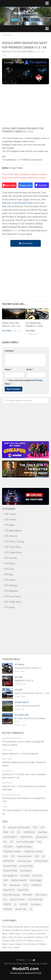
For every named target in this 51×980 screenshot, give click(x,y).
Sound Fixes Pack (17, 900)
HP (43, 856)
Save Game (37, 930)
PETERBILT (36, 885)
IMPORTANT (9, 861)
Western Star (21, 909)
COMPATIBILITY (10, 837)
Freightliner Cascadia (12, 851)
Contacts (44, 964)
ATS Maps (10, 525)
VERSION (24, 904)
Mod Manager (36, 880)
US (15, 904)
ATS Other (7, 35)
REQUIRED (28, 895)
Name (8, 369)
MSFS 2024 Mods (11, 947)
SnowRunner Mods (33, 937)
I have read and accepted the (24, 382)
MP (5, 885)
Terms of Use (10, 964)
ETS (12, 842)
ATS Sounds (11, 558)
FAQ (39, 842)
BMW (6, 832)
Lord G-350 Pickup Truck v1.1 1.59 (32, 693)
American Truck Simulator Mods (17, 203)
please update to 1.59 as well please (20, 754)
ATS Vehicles (11, 585)
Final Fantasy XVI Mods (35, 944)
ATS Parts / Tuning (14, 542)
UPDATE (7, 904)
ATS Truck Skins (13, 547)
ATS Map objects (13, 531)
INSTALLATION (41, 861)
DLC (5, 842)
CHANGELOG (29, 832)
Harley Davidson (25, 856)
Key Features (26, 871)
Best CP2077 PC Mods (22, 941)
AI (4, 827)
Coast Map (42, 832)
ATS (42, 827)
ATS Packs (10, 580)
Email (30, 369)
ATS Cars (9, 569)
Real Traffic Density (12, 895)
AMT (35, 827)
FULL (6, 856)
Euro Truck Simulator (25, 842)
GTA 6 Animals (15, 937)
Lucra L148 (37, 876)
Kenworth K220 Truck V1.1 (28, 668)
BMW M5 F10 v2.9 (24, 681)
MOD (6, 880)
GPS (13, 856)
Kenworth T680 (10, 866)
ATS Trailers (11, 520)
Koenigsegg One (10, 876)
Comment (9, 351)
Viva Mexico (36, 904)
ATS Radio (10, 564)
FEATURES (8, 847)
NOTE (26, 885)
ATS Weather (11, 591)
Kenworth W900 (10, 871)
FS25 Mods (8, 927)
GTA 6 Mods (28, 934)
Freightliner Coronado (33, 851)
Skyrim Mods (15, 944)
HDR (37, 856)
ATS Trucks (10, 514)
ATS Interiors (11, 536)
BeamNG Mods (22, 927)
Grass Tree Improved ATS (27, 706)
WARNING (8, 909)
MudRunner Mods (21, 930)
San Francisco (41, 895)
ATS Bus (9, 574)
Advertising (34, 964)
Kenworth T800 (26, 866)
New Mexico (15, 885)
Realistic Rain (23, 890)
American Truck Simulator (19, 827)
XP (31, 909)
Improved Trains (24, 861)
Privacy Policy (22, 964)
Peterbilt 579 (9, 890)
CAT (19, 832)
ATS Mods (20, 960)
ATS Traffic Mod (13, 602)
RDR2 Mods (15, 934)
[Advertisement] (26, 106)
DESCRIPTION (26, 837)
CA (13, 832)
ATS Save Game (13, 596)
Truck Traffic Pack (35, 900)
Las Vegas (25, 876)
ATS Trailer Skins (13, 553)
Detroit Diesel (41, 837)
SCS (5, 900)
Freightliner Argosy (24, 847)
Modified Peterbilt (19, 880)
